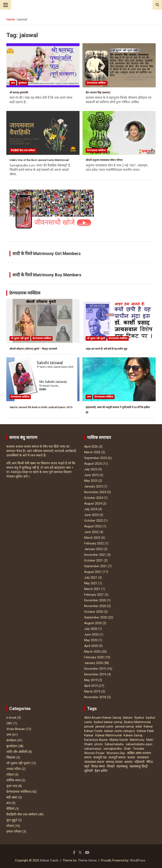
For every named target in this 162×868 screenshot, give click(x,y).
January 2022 (93, 549)
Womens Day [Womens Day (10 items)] (116, 753)
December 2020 (95, 600)
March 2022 (92, 538)
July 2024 (91, 509)
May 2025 (91, 481)
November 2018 (95, 697)
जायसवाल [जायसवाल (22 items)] (143, 757)
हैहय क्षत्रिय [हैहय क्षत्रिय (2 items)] (101, 771)
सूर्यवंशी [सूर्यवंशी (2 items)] (88, 771)
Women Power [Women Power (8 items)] (94, 753)
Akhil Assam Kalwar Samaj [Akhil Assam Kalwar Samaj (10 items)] (103, 718)
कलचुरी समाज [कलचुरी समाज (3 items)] (117, 757)
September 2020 (96, 617)
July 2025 (91, 469)
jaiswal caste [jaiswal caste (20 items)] (104, 726)
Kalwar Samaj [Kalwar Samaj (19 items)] (133, 735)
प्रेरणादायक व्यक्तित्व (96, 83)
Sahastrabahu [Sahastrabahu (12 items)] (114, 744)
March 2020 (92, 652)
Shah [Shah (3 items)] (127, 749)
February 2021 (94, 595)
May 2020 (91, 640)
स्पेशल (10, 826)
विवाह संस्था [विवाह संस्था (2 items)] (98, 766)
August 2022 (93, 526)
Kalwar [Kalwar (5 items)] (148, 726)
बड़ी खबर (12, 797)
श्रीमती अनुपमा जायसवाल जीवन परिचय (104, 160)
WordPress (138, 860)
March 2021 (92, 589)
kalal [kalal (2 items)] (139, 726)
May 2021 (91, 583)
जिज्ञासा (11, 757)
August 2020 (93, 623)
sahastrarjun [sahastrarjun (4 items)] (93, 749)
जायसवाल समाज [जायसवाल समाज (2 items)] (94, 762)
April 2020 (91, 646)
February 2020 (94, 657)
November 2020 (95, 606)
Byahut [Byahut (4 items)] (139, 718)
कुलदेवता (23, 83)
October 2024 (94, 498)
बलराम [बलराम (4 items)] (128, 762)
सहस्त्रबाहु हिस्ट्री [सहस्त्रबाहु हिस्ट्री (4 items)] (139, 766)
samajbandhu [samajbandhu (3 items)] (113, 749)
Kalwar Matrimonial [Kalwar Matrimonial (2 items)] (109, 735)
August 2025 (93, 464)
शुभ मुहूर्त (12, 820)
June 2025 (91, 475)
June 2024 (91, 515)
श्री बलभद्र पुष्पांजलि (19, 93)
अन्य (13, 83)
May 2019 (91, 680)
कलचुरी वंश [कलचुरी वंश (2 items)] (100, 757)
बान (9, 803)
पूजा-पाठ (12, 786)
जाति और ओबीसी (17, 752)
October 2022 (94, 521)
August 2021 (93, 572)
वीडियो (10, 809)
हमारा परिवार (14, 832)
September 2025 (96, 458)
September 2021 (96, 566)
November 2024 (95, 492)
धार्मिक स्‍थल (13, 780)
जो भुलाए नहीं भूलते (20, 338)
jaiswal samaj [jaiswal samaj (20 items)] (124, 726)
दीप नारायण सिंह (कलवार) (98, 93)
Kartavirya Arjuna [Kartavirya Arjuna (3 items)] (96, 740)
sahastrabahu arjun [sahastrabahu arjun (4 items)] (139, 744)
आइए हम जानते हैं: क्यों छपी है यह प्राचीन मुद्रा (106, 349)
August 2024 (93, 504)
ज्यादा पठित (14, 769)
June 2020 (91, 634)
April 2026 (91, 447)
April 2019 (91, 686)
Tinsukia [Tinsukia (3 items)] (138, 749)
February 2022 (94, 543)
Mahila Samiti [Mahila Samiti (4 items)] (119, 740)
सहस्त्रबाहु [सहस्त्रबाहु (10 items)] (122, 766)
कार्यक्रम (11, 740)
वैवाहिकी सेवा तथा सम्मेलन (23, 150)
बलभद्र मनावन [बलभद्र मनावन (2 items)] (114, 762)
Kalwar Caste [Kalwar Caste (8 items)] (93, 731)
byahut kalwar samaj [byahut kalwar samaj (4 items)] (108, 722)
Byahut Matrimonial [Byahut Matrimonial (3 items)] (137, 722)
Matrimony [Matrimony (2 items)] (137, 740)
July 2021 (91, 578)
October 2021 (94, 560)
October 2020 (94, 612)
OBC (9, 723)
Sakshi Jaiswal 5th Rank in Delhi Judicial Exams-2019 (41, 407)
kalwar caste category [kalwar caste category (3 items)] (120, 731)
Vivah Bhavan (16, 729)
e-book (11, 718)
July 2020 (91, 629)
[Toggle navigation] (6, 5)
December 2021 (95, 555)
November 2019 (95, 674)
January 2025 (93, 486)
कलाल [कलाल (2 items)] (131, 757)
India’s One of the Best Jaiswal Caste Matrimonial (39, 160)
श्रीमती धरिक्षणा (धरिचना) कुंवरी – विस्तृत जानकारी (33, 349)
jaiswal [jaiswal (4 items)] (89, 726)
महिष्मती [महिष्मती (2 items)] (139, 762)
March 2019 (92, 691)
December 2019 (95, 669)
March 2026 (92, 452)
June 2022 (91, 532)
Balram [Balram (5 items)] (128, 718)
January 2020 (93, 663)
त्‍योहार (10, 775)
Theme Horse (87, 860)
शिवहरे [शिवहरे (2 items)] (111, 766)
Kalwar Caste (49, 860)
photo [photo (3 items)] (99, 744)
